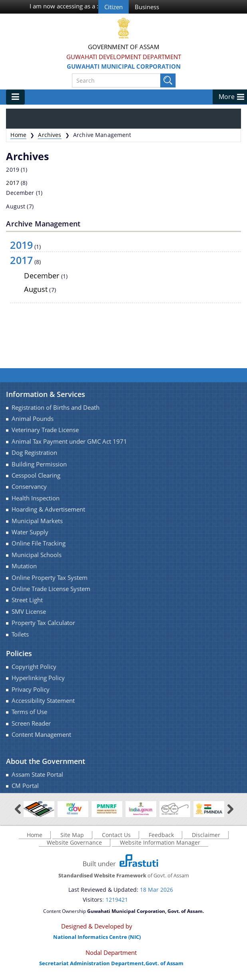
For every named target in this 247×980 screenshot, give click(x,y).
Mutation (24, 566)
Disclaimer (206, 835)
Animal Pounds (33, 419)
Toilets (20, 634)
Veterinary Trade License (45, 430)
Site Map (72, 835)
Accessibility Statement (43, 701)
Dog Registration (34, 453)
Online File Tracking (39, 543)
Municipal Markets (37, 521)
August (16, 206)
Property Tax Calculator (43, 623)
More (227, 97)
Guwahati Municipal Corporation (124, 66)
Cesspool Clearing (36, 475)
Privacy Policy (31, 689)
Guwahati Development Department (124, 57)
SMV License (29, 612)
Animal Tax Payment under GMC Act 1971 (69, 441)
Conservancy (29, 487)
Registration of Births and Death (56, 408)
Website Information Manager (160, 842)
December (20, 193)
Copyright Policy (34, 667)
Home (18, 135)
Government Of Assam (124, 47)
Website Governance (74, 842)
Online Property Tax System (50, 578)
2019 (13, 170)
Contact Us (116, 835)
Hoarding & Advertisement (48, 509)
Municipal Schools (37, 555)
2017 (13, 183)
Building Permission (39, 464)
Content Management (41, 735)
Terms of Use (29, 712)
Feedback (161, 835)
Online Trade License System (51, 589)
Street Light (27, 600)
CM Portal (25, 786)
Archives (50, 135)
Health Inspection (36, 498)
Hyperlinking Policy (38, 678)
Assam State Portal (37, 775)
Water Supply (30, 532)
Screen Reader (31, 723)
